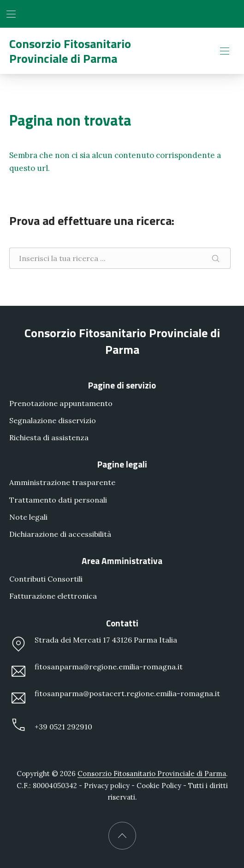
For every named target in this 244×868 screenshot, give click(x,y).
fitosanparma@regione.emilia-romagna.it (96, 671)
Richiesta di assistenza (49, 437)
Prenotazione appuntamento (61, 403)
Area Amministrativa (122, 561)
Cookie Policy (159, 786)
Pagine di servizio (122, 385)
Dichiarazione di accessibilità (60, 534)
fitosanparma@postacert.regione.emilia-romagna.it (115, 698)
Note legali (28, 517)
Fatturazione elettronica (53, 596)
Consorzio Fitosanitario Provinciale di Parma (70, 51)
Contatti (122, 622)
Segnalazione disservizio (53, 420)
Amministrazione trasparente (62, 482)
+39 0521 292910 (51, 725)
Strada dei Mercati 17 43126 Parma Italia (93, 644)
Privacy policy (107, 786)
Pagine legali (122, 464)
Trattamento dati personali (58, 499)
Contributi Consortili (46, 579)
